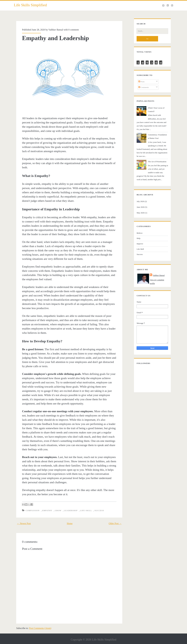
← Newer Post (21, 518)
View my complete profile (158, 275)
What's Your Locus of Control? (158, 110)
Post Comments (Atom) (38, 622)
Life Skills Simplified (30, 5)
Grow (56, 505)
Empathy (45, 505)
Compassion (31, 505)
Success (97, 505)
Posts (139, 84)
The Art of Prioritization (155, 157)
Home (70, 518)
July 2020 (138, 197)
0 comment (71, 30)
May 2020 (138, 208)
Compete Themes (78, 641)
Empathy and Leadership (53, 38)
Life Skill (84, 505)
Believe (137, 228)
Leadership (69, 505)
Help (136, 234)
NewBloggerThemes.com (115, 641)
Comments (142, 90)
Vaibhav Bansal (54, 30)
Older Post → (117, 518)
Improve (138, 239)
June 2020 (138, 202)
